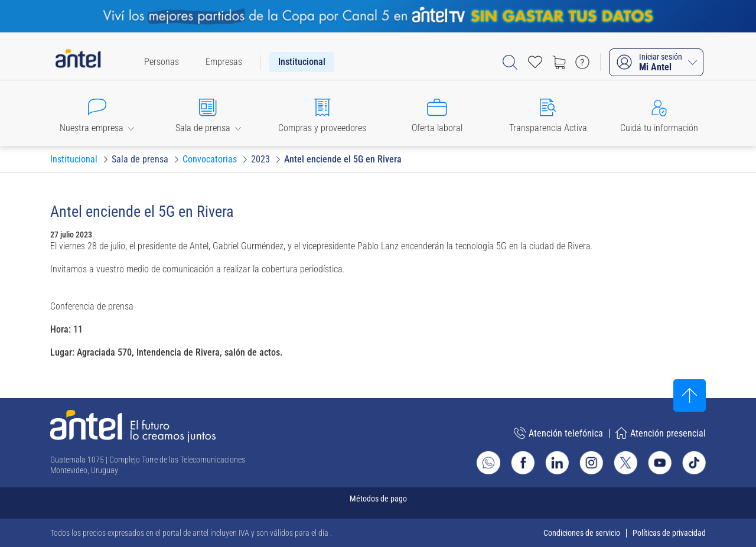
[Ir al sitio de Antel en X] (625, 463)
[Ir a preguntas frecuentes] (582, 62)
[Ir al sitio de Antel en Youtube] (660, 463)
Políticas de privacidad (669, 533)
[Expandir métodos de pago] (378, 503)
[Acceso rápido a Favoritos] (535, 62)
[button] (97, 113)
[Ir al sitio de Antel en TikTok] (694, 463)
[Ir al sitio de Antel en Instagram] (591, 463)
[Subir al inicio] (690, 395)
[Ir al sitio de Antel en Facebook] (523, 463)
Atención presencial (661, 433)
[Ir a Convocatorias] (210, 159)
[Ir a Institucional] (74, 159)
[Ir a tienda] (559, 62)
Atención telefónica (558, 433)
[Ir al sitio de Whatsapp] (488, 463)
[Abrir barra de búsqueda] (510, 62)
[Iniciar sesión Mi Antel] (656, 62)
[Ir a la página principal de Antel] (133, 426)
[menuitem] (162, 62)
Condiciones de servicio (582, 533)
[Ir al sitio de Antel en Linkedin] (557, 463)
